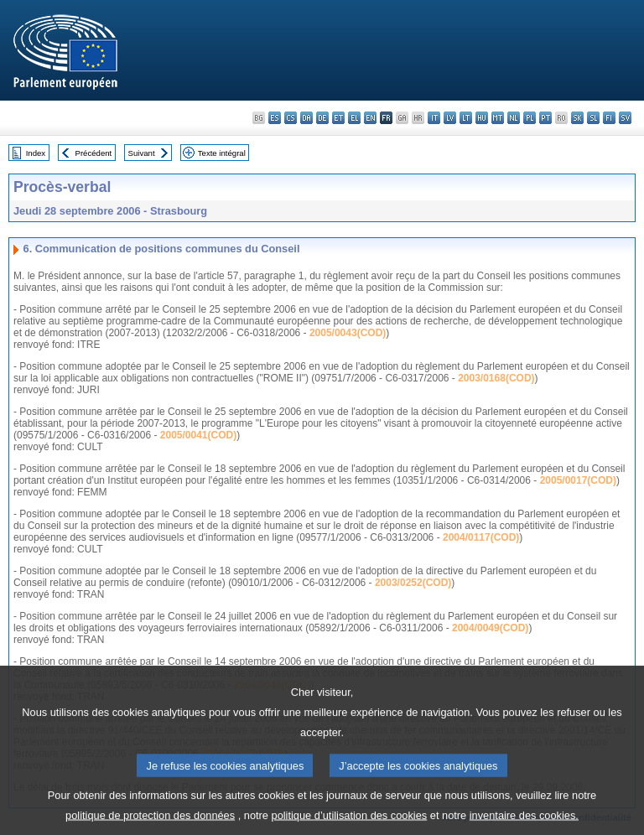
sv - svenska (625, 118)
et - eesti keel (338, 118)
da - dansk (306, 118)
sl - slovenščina (593, 118)
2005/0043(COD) (348, 333)
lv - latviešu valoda (450, 118)
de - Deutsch (322, 118)
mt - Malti (498, 118)
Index (36, 153)
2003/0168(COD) (496, 378)
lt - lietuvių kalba (466, 118)
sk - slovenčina (577, 118)
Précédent (94, 153)
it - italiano (434, 118)
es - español (275, 118)
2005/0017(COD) (578, 480)
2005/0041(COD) (198, 435)
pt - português (545, 118)
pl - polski (530, 118)
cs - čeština (291, 118)
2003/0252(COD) (413, 583)
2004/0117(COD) (481, 537)
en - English (370, 118)
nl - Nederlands (514, 118)
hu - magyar (482, 118)
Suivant (142, 153)
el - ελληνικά (354, 118)
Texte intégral (222, 153)
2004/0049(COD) (490, 628)
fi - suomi (609, 118)
